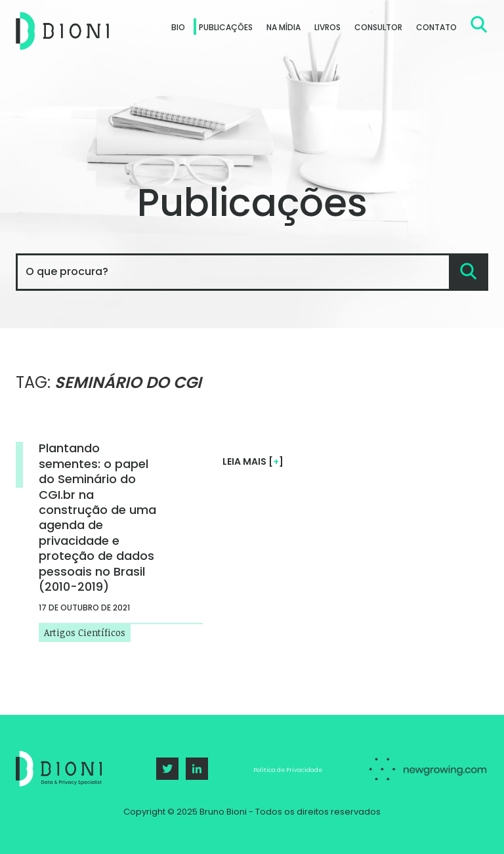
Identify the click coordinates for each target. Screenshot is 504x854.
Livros (327, 27)
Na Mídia (283, 27)
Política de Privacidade (288, 770)
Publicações (226, 27)
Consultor (378, 27)
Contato (436, 27)
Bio (178, 27)
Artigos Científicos (85, 631)
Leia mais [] (253, 461)
